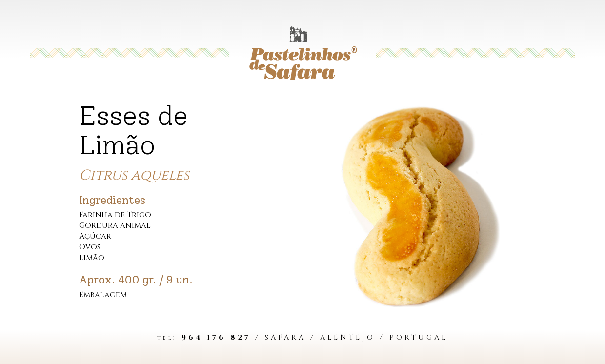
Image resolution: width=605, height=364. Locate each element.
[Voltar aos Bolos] (302, 53)
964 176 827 (216, 337)
